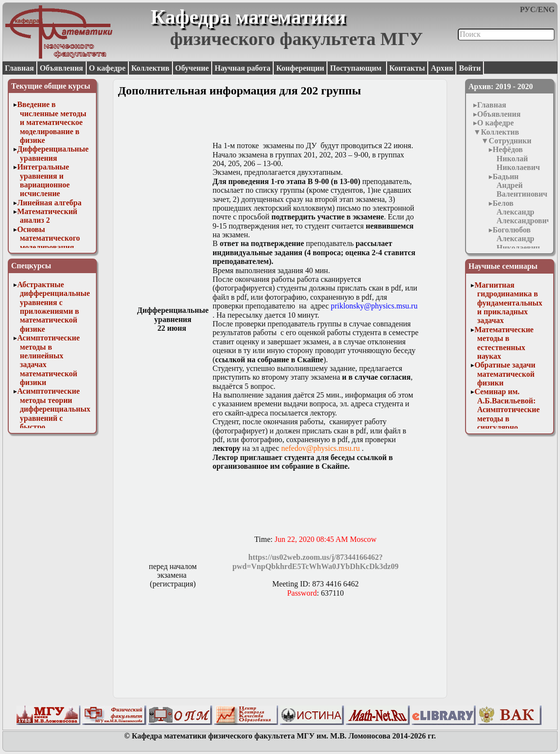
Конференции (300, 68)
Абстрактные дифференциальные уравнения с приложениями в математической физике (53, 307)
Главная (19, 68)
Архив (442, 68)
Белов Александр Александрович (522, 212)
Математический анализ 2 (47, 216)
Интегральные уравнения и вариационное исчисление (43, 180)
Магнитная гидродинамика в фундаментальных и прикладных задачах (508, 303)
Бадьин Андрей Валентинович (520, 185)
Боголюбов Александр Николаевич (516, 239)
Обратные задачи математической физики (505, 374)
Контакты (407, 68)
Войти (470, 68)
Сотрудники (510, 141)
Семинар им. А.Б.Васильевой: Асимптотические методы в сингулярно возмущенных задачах (507, 418)
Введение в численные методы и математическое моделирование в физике (52, 122)
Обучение (192, 68)
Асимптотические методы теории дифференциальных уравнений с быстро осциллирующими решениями (54, 418)
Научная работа (242, 68)
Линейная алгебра (49, 203)
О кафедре (107, 68)
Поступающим (357, 68)
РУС (528, 9)
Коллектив (150, 68)
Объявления (62, 68)
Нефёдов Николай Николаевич (516, 158)
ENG (546, 9)
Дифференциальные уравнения (53, 153)
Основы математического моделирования (48, 238)
